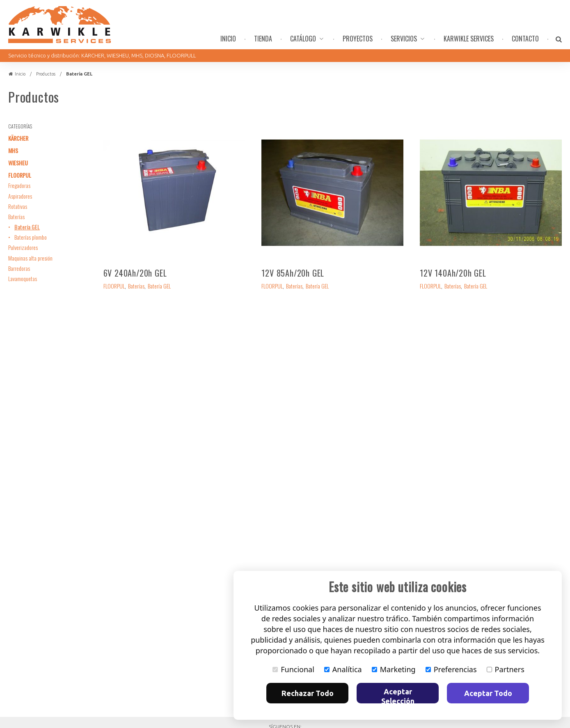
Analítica (343, 669)
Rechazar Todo (308, 693)
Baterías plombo (31, 237)
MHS (13, 150)
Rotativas (18, 206)
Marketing (394, 669)
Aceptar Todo (488, 693)
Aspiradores (20, 196)
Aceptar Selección (398, 695)
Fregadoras (19, 185)
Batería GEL (27, 227)
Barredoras (19, 268)
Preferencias (451, 669)
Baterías (16, 216)
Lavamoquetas (23, 278)
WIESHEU (18, 163)
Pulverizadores (23, 247)
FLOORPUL (20, 175)
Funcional (293, 669)
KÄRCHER (18, 138)
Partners (506, 669)
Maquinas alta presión (30, 258)
